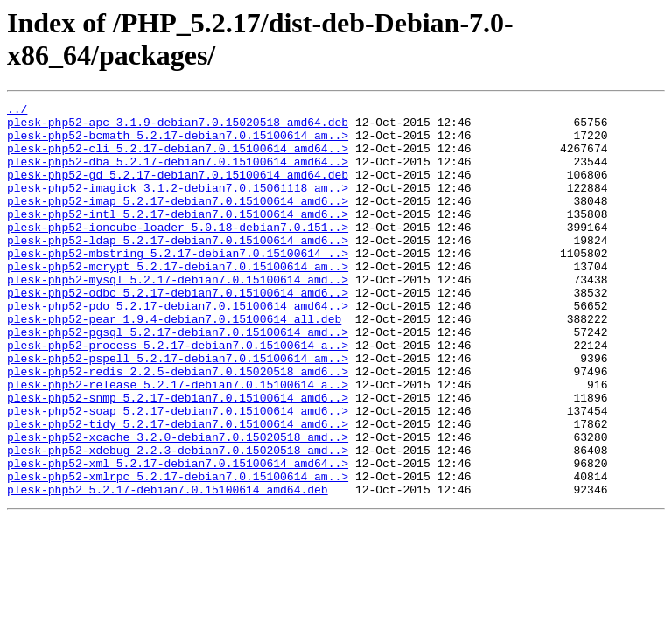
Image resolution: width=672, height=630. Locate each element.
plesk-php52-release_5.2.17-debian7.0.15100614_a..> (178, 442)
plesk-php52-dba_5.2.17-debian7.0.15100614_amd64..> (178, 174)
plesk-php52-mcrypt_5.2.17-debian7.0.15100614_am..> (178, 300)
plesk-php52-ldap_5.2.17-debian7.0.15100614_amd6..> (178, 269)
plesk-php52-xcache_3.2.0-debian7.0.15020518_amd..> (178, 505)
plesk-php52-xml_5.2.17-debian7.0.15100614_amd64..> (178, 536)
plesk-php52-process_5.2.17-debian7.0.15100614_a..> (178, 395)
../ (17, 111)
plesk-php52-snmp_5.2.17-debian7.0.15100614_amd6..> (178, 458)
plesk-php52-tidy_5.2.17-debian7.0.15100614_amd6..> (178, 489)
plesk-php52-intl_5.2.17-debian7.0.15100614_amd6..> (178, 237)
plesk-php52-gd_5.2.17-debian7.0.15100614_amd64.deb (178, 190)
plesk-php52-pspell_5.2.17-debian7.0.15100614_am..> (178, 410)
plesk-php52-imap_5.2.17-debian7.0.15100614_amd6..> (178, 221)
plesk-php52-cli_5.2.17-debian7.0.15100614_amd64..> (178, 158)
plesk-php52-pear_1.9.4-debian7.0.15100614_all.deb (174, 363)
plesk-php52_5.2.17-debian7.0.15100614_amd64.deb (168, 568)
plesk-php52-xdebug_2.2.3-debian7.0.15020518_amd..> (178, 521)
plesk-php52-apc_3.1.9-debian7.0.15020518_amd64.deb (178, 127)
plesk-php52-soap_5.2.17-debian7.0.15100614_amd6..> (178, 473)
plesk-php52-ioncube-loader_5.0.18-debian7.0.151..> (178, 253)
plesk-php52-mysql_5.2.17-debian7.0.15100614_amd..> (178, 316)
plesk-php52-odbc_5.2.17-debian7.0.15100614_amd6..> (178, 332)
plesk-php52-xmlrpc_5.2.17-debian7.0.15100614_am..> (178, 552)
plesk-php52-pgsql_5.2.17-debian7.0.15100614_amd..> (178, 379)
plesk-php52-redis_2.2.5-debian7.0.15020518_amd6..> (178, 426)
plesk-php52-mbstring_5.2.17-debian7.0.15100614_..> (178, 284)
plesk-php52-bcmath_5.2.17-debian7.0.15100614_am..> (178, 143)
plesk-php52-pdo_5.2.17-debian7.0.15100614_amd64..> (178, 347)
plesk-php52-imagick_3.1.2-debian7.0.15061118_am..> (178, 206)
